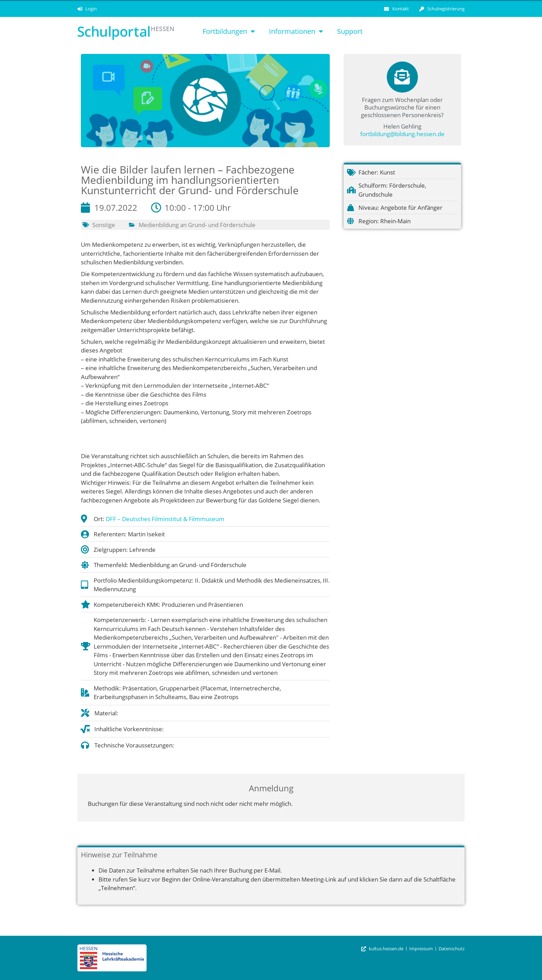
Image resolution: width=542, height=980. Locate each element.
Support (350, 31)
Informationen (296, 31)
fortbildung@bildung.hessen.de (402, 134)
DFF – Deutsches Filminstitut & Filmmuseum (165, 519)
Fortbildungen (229, 31)
